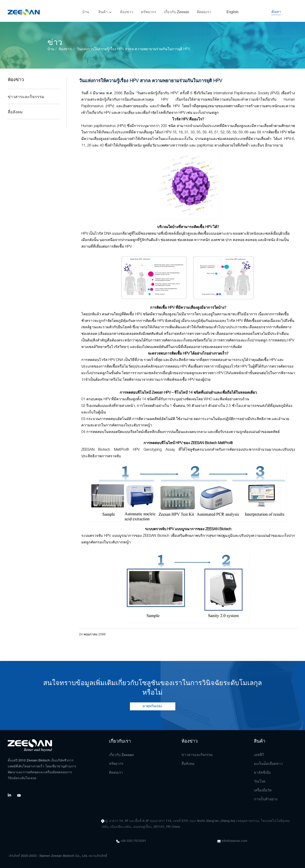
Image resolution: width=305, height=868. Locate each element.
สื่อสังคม (15, 112)
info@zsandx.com (234, 841)
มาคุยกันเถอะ (152, 706)
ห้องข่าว (126, 10)
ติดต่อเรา (204, 10)
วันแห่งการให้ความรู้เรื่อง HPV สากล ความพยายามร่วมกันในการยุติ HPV (134, 49)
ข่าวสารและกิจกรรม (26, 97)
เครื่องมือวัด (263, 791)
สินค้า (105, 10)
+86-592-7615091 (133, 841)
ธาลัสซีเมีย (262, 773)
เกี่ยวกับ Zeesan (177, 10)
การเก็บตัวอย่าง (266, 799)
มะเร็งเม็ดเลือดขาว (269, 764)
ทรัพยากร (149, 10)
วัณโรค (260, 782)
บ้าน (86, 10)
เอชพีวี (259, 755)
